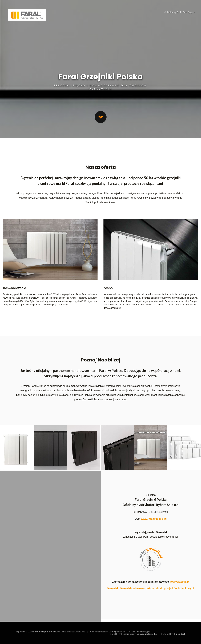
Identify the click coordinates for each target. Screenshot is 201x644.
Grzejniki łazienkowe (132, 588)
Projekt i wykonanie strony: (133, 634)
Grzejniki (112, 588)
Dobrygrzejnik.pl (117, 632)
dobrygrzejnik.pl (180, 582)
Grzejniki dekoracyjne (140, 632)
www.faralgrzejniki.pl (154, 519)
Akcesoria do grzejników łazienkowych (171, 588)
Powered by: (173, 634)
